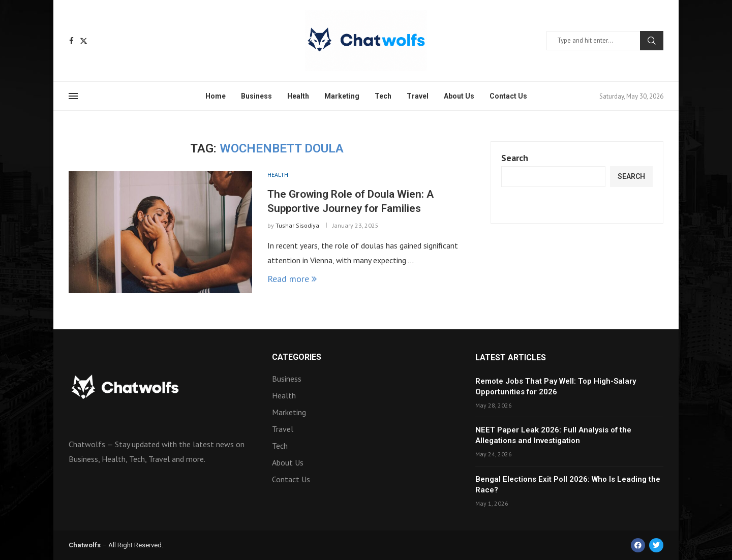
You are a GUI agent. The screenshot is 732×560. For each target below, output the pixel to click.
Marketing (342, 96)
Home (216, 96)
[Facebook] (71, 41)
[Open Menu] (73, 96)
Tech (383, 96)
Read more (292, 279)
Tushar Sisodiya (297, 225)
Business (256, 96)
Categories (297, 357)
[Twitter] (84, 41)
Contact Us (508, 96)
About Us (459, 96)
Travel (418, 96)
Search (652, 41)
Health (298, 96)
